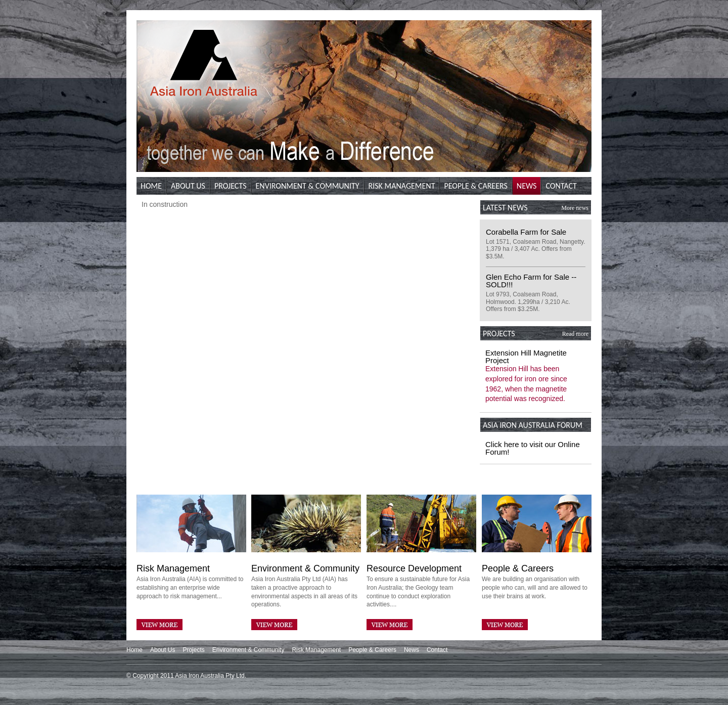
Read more (575, 334)
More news (575, 208)
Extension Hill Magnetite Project (526, 357)
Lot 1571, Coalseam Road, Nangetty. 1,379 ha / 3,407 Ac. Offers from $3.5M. (536, 249)
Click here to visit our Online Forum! (533, 448)
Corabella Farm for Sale (526, 232)
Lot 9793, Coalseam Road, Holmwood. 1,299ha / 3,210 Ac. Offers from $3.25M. (528, 302)
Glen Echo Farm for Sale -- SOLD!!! (531, 281)
